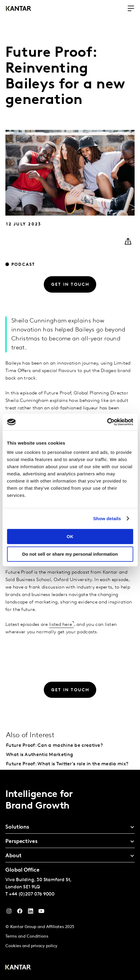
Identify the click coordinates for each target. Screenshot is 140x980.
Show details (107, 519)
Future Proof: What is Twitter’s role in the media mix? (67, 764)
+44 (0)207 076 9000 (32, 894)
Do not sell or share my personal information (70, 554)
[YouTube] (31, 913)
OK (70, 536)
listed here (61, 625)
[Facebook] (20, 913)
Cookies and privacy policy (31, 946)
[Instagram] (9, 913)
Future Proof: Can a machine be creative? (54, 746)
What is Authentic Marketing (40, 755)
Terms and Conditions (27, 937)
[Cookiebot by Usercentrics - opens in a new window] (107, 422)
